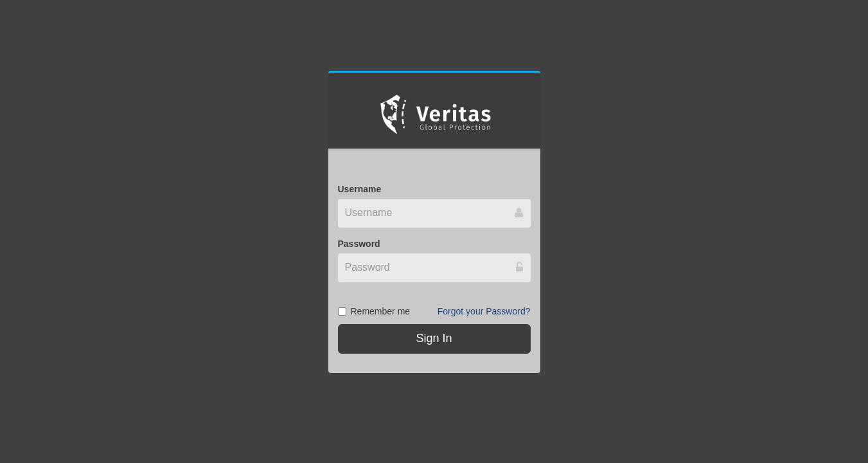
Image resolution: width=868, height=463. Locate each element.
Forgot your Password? (484, 311)
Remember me (374, 311)
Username (360, 189)
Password (359, 244)
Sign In (434, 338)
